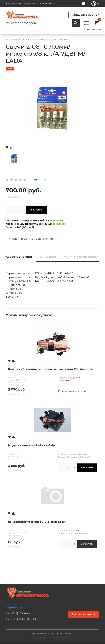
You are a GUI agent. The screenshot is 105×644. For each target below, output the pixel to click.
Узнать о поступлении (73, 391)
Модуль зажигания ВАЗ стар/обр (31, 445)
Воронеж (13, 4)
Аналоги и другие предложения (31, 239)
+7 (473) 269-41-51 (20, 613)
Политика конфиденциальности (52, 637)
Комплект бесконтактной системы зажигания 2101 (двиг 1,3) (50, 369)
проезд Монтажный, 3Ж (36, 4)
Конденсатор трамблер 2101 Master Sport (37, 522)
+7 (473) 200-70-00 (21, 619)
